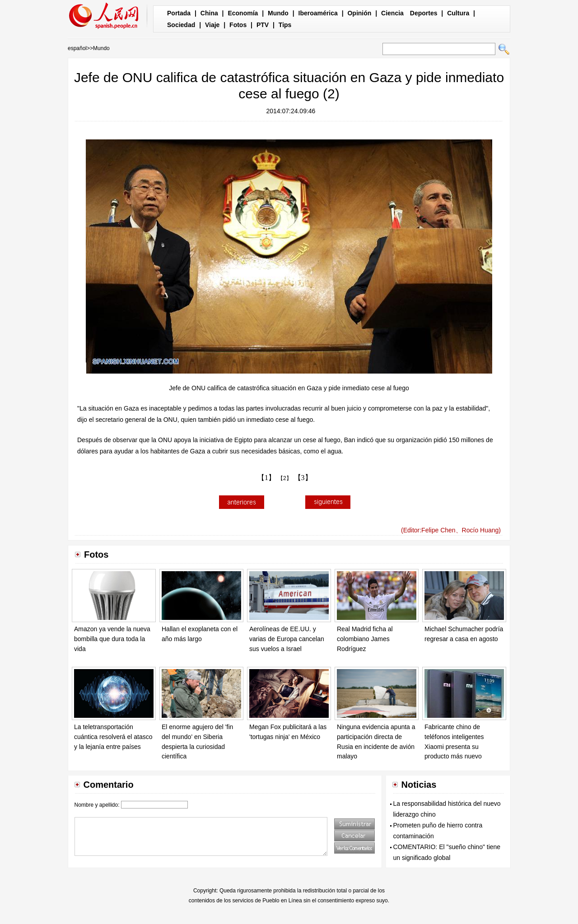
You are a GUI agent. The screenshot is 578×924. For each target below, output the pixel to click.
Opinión (359, 13)
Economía (243, 13)
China (209, 13)
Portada (179, 13)
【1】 (266, 478)
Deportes (424, 13)
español (77, 48)
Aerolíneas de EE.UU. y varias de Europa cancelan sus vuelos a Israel (287, 639)
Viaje (212, 25)
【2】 (285, 478)
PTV (263, 25)
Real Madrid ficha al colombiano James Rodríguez (365, 639)
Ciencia (392, 13)
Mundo (278, 13)
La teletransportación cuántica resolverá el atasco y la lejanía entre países (113, 737)
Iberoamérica (318, 13)
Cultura (458, 13)
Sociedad (181, 25)
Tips (285, 25)
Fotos (238, 25)
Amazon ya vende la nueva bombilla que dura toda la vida (112, 639)
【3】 (303, 478)
